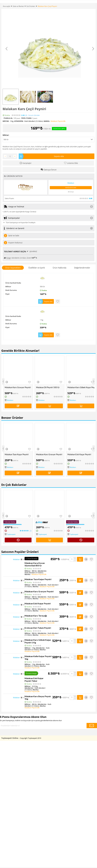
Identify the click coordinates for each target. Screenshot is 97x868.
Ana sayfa (6, 6)
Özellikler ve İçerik (37, 268)
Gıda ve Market (18, 6)
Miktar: (6, 135)
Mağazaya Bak (71, 188)
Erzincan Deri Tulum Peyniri (38, 628)
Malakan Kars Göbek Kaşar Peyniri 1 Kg (82, 387)
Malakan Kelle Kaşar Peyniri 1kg (38, 658)
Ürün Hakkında (59, 268)
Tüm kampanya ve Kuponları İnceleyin (21, 222)
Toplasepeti (11, 534)
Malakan (10, 400)
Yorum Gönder (34, 115)
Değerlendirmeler (82, 268)
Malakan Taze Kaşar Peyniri (17, 454)
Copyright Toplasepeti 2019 (30, 738)
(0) (26, 115)
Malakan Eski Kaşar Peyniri (79, 454)
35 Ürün (71, 192)
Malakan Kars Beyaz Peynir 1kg (38, 698)
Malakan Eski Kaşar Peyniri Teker (34, 680)
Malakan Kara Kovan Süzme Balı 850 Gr (35, 564)
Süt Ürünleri (31, 6)
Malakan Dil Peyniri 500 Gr (48, 387)
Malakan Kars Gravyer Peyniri (18, 387)
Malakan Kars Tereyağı (36, 616)
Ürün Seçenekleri (13, 268)
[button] (48, 139)
